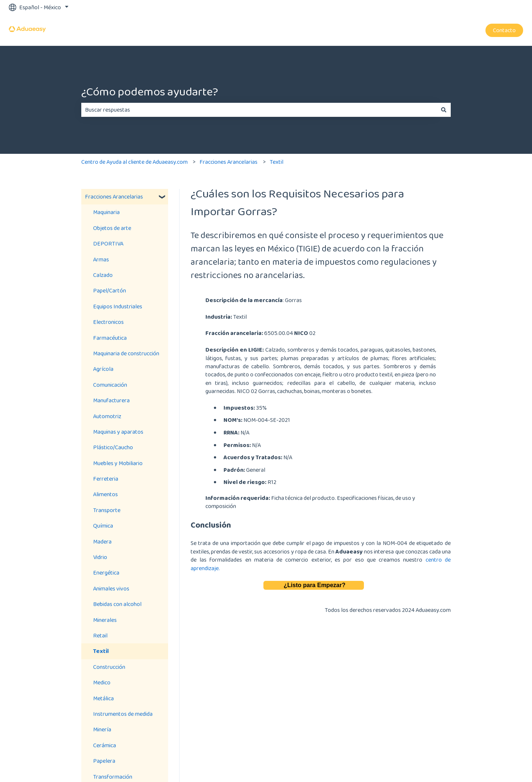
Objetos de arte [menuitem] (112, 228)
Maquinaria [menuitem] (106, 212)
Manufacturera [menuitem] (111, 400)
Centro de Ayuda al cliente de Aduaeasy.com (134, 162)
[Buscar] (444, 110)
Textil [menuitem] (101, 651)
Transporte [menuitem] (107, 510)
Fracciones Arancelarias (229, 162)
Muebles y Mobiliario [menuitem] (118, 463)
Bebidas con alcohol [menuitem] (117, 604)
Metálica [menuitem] (103, 698)
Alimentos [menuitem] (105, 494)
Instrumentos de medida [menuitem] (123, 714)
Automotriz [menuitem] (107, 416)
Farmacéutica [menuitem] (110, 338)
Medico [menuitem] (102, 682)
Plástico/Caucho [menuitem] (113, 447)
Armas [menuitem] (101, 259)
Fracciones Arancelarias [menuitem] (114, 197)
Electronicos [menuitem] (108, 322)
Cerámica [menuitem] (105, 745)
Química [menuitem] (103, 526)
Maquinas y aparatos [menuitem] (118, 432)
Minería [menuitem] (102, 729)
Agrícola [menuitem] (103, 369)
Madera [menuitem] (102, 541)
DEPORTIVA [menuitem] (108, 243)
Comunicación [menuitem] (110, 385)
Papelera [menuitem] (104, 761)
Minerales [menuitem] (105, 620)
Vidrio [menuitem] (100, 557)
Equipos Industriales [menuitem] (118, 306)
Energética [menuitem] (106, 573)
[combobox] (259, 110)
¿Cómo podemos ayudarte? (150, 92)
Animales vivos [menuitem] (111, 588)
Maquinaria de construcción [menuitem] (126, 353)
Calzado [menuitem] (103, 275)
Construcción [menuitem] (109, 667)
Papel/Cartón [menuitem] (110, 290)
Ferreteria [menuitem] (106, 479)
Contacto (504, 30)
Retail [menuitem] (100, 635)
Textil (277, 162)
